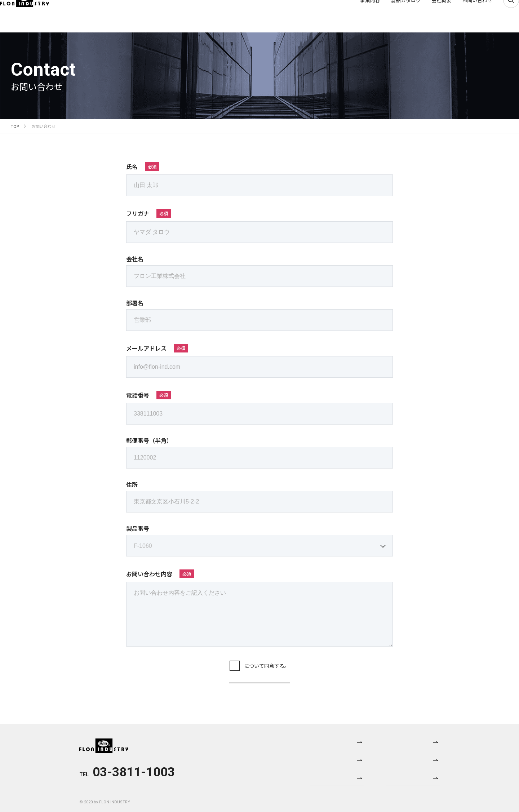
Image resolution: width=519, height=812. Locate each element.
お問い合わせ (466, 16)
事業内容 (359, 16)
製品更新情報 (412, 758)
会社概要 (431, 16)
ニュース (412, 740)
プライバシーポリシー (244, 666)
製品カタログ (395, 16)
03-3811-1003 (134, 772)
